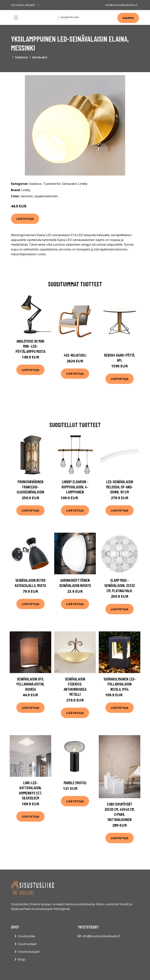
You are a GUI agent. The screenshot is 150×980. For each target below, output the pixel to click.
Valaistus (22, 57)
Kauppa (128, 18)
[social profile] (39, 5)
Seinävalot (40, 57)
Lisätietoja (25, 219)
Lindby (83, 184)
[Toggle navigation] (16, 17)
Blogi (22, 959)
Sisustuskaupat (29, 952)
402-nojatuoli (75, 355)
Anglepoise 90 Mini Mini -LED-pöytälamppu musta (30, 346)
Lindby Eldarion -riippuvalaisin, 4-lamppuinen (75, 487)
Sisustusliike (27, 936)
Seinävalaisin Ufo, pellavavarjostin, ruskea (30, 684)
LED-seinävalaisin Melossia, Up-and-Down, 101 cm (120, 487)
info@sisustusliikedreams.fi (121, 5)
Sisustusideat (27, 944)
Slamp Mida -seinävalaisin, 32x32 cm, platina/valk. (120, 585)
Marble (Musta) (75, 783)
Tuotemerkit (52, 184)
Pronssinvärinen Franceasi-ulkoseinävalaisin (30, 487)
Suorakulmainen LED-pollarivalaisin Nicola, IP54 (120, 684)
